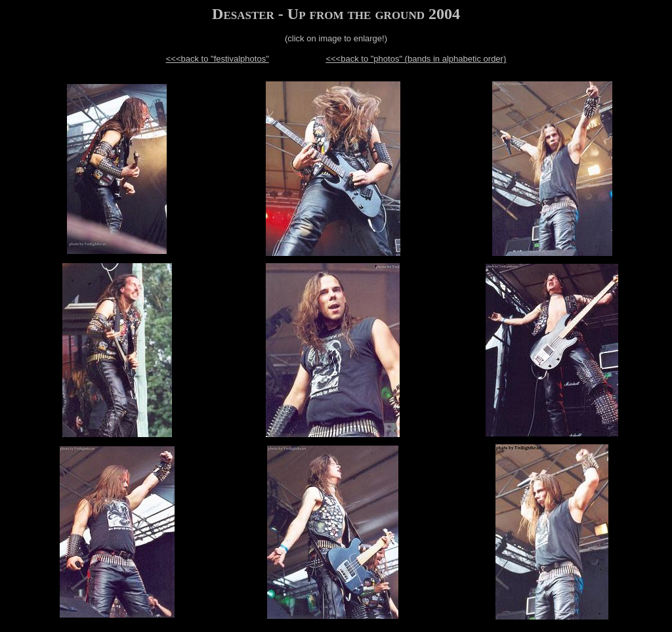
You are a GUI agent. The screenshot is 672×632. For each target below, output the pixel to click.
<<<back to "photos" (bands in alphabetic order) (416, 59)
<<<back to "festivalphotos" (218, 59)
